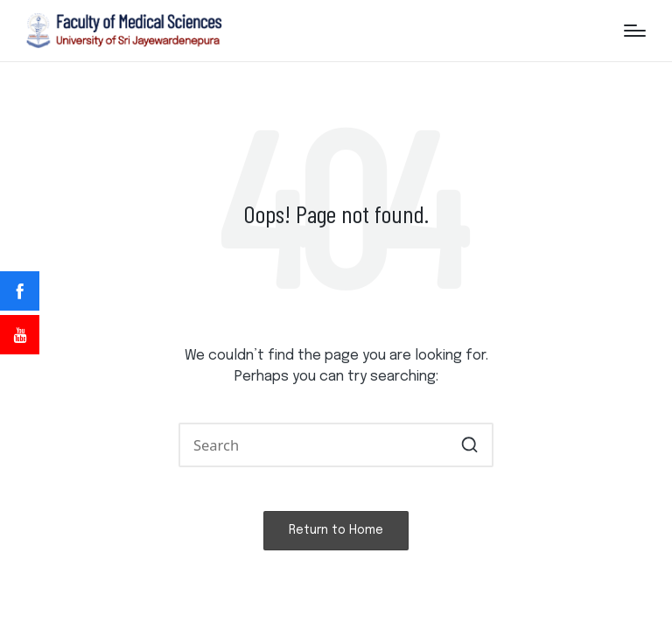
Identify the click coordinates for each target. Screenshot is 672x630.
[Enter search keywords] (336, 445)
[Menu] (635, 31)
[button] (469, 445)
